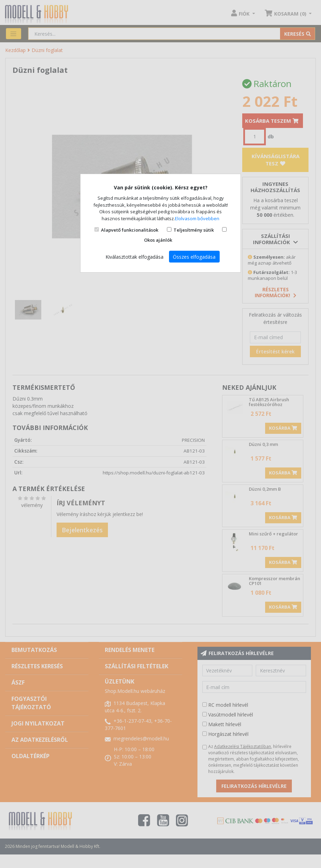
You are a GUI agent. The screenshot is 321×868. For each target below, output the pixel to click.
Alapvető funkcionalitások (130, 230)
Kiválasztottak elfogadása (134, 257)
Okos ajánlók (158, 240)
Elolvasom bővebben (197, 218)
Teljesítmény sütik (194, 230)
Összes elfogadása (194, 257)
